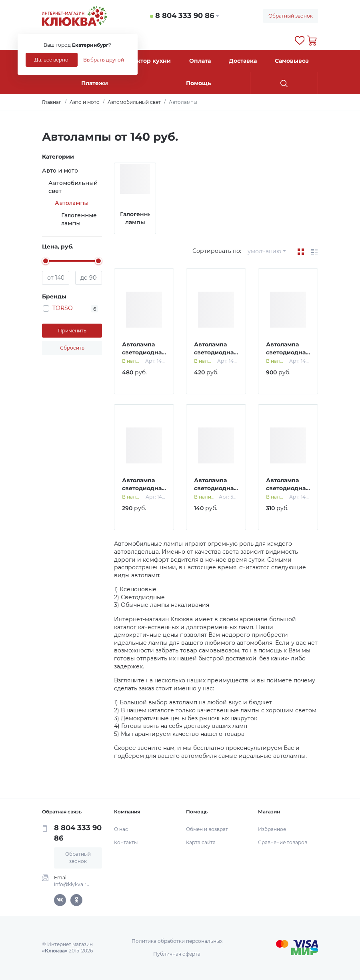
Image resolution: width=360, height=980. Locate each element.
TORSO (63, 308)
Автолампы (72, 203)
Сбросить (72, 348)
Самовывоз (292, 61)
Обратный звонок (291, 16)
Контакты (126, 842)
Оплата (200, 61)
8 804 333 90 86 (185, 16)
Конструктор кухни (141, 61)
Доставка (243, 61)
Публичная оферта (177, 954)
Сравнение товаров (283, 842)
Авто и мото (60, 171)
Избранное (272, 829)
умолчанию (264, 251)
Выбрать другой (104, 60)
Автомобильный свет (73, 187)
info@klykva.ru (72, 884)
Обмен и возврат (207, 829)
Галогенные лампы (79, 219)
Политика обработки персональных (177, 941)
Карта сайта (201, 842)
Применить (72, 331)
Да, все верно (51, 60)
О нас (121, 829)
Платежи (95, 83)
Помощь (198, 83)
